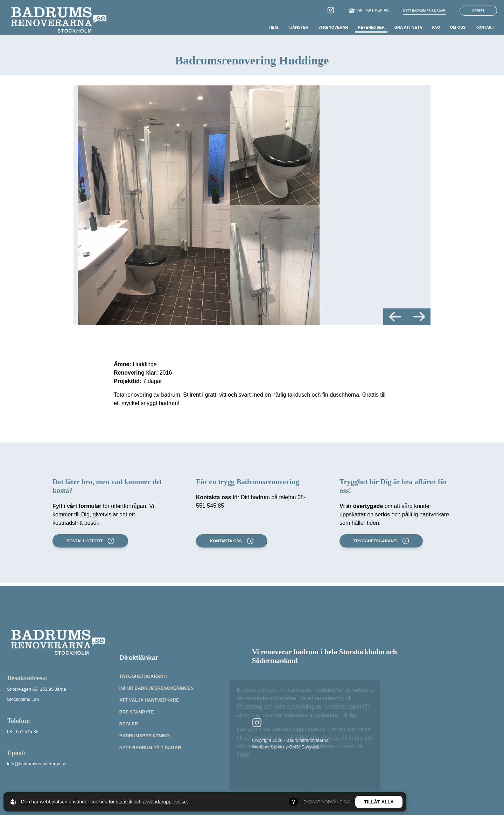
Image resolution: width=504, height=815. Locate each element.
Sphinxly (279, 747)
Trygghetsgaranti (380, 541)
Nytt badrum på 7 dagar (150, 748)
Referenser (371, 27)
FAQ (436, 27)
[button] (395, 317)
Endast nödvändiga (327, 802)
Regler (129, 724)
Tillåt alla (379, 802)
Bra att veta (408, 27)
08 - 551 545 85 (369, 11)
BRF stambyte (137, 712)
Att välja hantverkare (149, 700)
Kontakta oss (231, 541)
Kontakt (485, 27)
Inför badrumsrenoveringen (157, 688)
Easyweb (310, 747)
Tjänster (298, 27)
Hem (274, 27)
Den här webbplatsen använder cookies (64, 802)
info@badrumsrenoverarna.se (37, 764)
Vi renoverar (333, 27)
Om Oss (458, 27)
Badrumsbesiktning (145, 736)
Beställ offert (90, 541)
